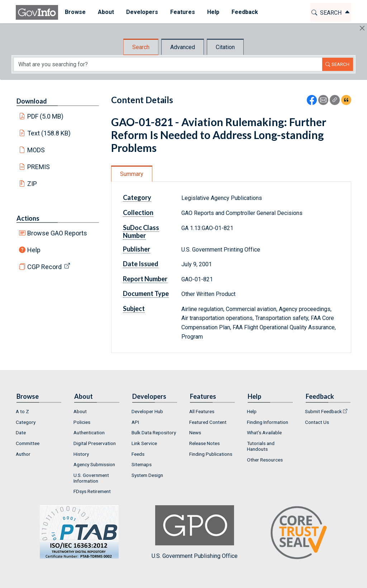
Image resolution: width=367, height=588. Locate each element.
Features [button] (182, 12)
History (81, 454)
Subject (134, 309)
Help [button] (213, 12)
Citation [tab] (225, 47)
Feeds (138, 454)
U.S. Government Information (91, 478)
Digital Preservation (95, 443)
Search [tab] (141, 47)
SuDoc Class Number (141, 231)
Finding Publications (211, 454)
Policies (82, 422)
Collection (138, 212)
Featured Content (208, 422)
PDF (46, 116)
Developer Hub (147, 411)
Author (23, 454)
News (195, 432)
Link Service (144, 443)
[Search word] (168, 64)
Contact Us (317, 422)
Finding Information (268, 422)
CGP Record (44, 267)
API (135, 422)
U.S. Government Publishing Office (195, 532)
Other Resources (265, 460)
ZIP (32, 184)
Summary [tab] (132, 174)
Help (34, 250)
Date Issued (141, 264)
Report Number (145, 279)
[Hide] (362, 28)
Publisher (137, 249)
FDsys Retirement (92, 491)
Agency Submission (94, 464)
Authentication (89, 432)
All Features (202, 411)
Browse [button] (75, 12)
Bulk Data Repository (154, 432)
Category (137, 197)
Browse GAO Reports (57, 233)
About (80, 411)
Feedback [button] (244, 12)
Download (32, 101)
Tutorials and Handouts (261, 446)
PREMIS (39, 167)
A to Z (22, 411)
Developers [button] (141, 12)
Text (49, 133)
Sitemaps (142, 464)
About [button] (105, 12)
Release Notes (204, 443)
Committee (28, 443)
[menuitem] (75, 12)
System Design (147, 475)
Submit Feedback (323, 411)
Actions (28, 218)
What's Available (264, 432)
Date (21, 432)
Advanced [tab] (183, 47)
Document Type (146, 293)
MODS (36, 150)
